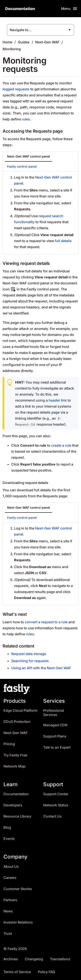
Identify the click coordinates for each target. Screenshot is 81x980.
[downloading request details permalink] (1, 483)
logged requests (16, 89)
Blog (7, 828)
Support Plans (55, 736)
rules (26, 119)
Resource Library (17, 816)
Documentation (16, 794)
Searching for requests (30, 661)
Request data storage (29, 654)
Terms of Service (17, 972)
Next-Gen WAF (47, 42)
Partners (10, 900)
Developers (13, 805)
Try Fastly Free (15, 755)
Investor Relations (18, 922)
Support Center (56, 794)
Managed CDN (55, 725)
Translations (60, 959)
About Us (11, 867)
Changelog (34, 959)
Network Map (14, 766)
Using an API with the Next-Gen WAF (41, 668)
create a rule (61, 445)
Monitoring (12, 49)
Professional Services (54, 713)
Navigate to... (21, 30)
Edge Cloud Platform (20, 711)
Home (7, 42)
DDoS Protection (17, 722)
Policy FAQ (46, 972)
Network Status (56, 805)
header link (58, 400)
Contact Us (52, 816)
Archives (11, 959)
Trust (8, 934)
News (8, 911)
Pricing (9, 744)
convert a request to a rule (46, 622)
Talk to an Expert (57, 747)
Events (9, 839)
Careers (10, 878)
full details (63, 241)
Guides (24, 42)
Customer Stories (18, 889)
